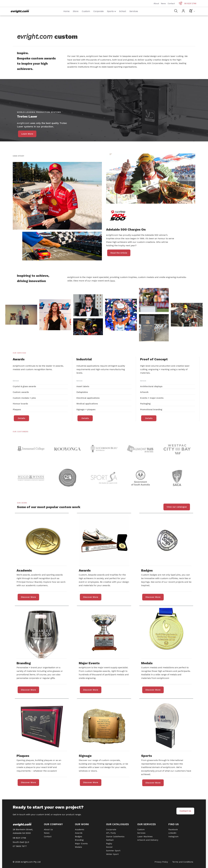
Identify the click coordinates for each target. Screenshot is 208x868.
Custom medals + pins (24, 398)
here (112, 281)
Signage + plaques (86, 409)
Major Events (81, 844)
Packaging (145, 404)
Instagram (173, 837)
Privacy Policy (161, 862)
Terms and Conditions (183, 862)
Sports (111, 11)
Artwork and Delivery (148, 840)
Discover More (28, 597)
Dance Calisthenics (115, 837)
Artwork (144, 392)
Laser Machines (145, 837)
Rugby (109, 844)
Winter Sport (112, 854)
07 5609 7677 (20, 846)
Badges (79, 837)
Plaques (17, 409)
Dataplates (82, 392)
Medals (78, 847)
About (156, 3)
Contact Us (185, 811)
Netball (110, 840)
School (123, 11)
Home (66, 11)
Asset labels (83, 386)
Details (21, 418)
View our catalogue (177, 507)
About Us (48, 830)
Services (134, 11)
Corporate (98, 11)
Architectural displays (151, 386)
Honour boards (20, 404)
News (163, 3)
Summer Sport (113, 851)
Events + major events (152, 398)
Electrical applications (88, 398)
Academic (80, 830)
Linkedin (172, 833)
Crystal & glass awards (24, 386)
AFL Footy (111, 833)
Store (76, 11)
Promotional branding (151, 409)
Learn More (27, 134)
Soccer (109, 847)
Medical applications (87, 404)
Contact (171, 3)
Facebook (173, 830)
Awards (79, 833)
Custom (86, 11)
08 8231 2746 (188, 3)
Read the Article (119, 253)
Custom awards (21, 392)
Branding (79, 840)
